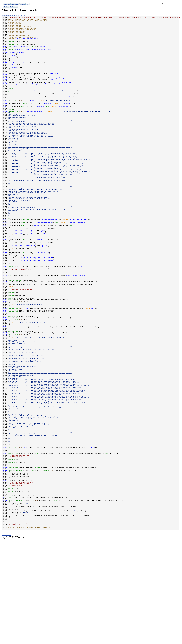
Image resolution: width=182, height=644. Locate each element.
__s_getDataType (46, 108)
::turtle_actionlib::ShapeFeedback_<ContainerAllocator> (30, 97)
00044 (5, 96)
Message (43, 52)
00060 (5, 125)
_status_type (61, 90)
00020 (5, 52)
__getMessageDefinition (44, 264)
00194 (5, 367)
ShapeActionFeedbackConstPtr (76, 327)
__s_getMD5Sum (46, 121)
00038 (5, 85)
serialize (38, 268)
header (13, 61)
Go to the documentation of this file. (13, 15)
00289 (5, 539)
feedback (14, 65)
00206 (5, 389)
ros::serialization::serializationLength (32, 306)
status (13, 63)
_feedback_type (66, 96)
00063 (5, 130)
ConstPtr (87, 318)
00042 (5, 92)
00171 (5, 326)
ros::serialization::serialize (22, 273)
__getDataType (40, 112)
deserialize (39, 284)
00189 (5, 358)
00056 (5, 117)
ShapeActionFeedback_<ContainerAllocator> (31, 56)
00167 (5, 318)
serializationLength (42, 300)
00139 (5, 268)
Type (49, 56)
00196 (5, 371)
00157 (5, 300)
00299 (5, 557)
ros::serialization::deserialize (23, 289)
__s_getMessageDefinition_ (34, 130)
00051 (5, 108)
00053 (5, 112)
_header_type (53, 85)
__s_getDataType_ (30, 105)
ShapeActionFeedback (72, 322)
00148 (5, 284)
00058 (5, 121)
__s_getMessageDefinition (50, 260)
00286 (5, 534)
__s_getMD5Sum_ (29, 117)
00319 (5, 594)
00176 (5, 335)
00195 (5, 369)
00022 (5, 56)
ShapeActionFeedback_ (21, 52)
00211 (5, 398)
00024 (5, 59)
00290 (5, 541)
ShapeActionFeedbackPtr (69, 326)
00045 (5, 97)
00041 (5, 90)
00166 (5, 317)
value (26, 367)
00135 (5, 260)
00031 (5, 72)
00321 (5, 597)
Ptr (81, 317)
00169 (5, 322)
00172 (5, 327)
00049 (5, 105)
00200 (5, 378)
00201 (5, 380)
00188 (5, 356)
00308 (5, 574)
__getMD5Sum (39, 125)
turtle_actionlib (7, 637)
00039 (5, 87)
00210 (5, 396)
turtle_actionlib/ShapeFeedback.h (28, 43)
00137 (5, 264)
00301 (5, 561)
